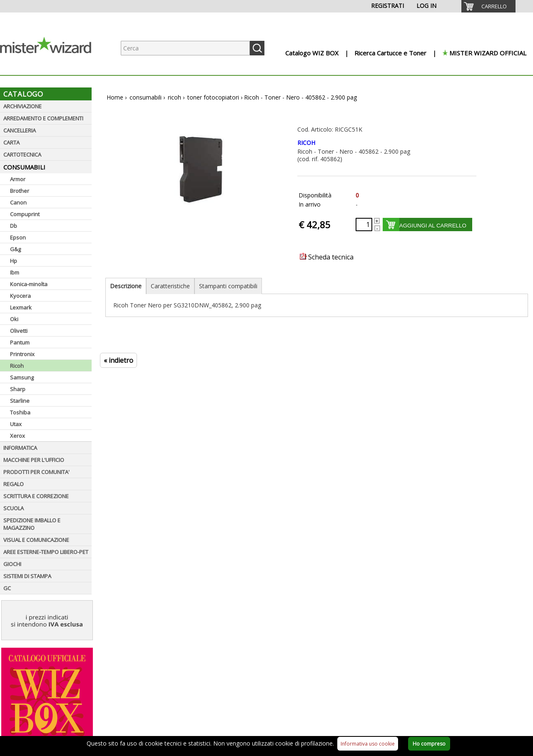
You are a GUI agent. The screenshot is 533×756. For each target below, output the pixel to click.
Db (14, 226)
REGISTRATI (387, 6)
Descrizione (126, 286)
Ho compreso (429, 744)
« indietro (118, 360)
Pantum (20, 342)
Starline (20, 401)
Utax (16, 424)
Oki (14, 319)
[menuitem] (488, 6)
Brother (20, 191)
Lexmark (21, 307)
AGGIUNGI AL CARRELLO (433, 226)
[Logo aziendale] (52, 67)
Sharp (18, 389)
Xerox (17, 436)
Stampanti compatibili (228, 286)
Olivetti (19, 331)
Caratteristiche (170, 286)
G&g (15, 249)
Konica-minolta (29, 284)
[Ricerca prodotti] (185, 48)
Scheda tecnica (327, 257)
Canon (18, 202)
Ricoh (17, 366)
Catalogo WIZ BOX (312, 53)
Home (115, 97)
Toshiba (20, 412)
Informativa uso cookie (368, 744)
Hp (14, 261)
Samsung (22, 377)
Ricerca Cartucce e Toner (390, 53)
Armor (18, 179)
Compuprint (25, 214)
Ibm (15, 272)
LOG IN (426, 6)
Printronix (22, 354)
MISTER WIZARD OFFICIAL (488, 53)
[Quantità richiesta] (364, 225)
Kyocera (20, 296)
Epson (18, 237)
